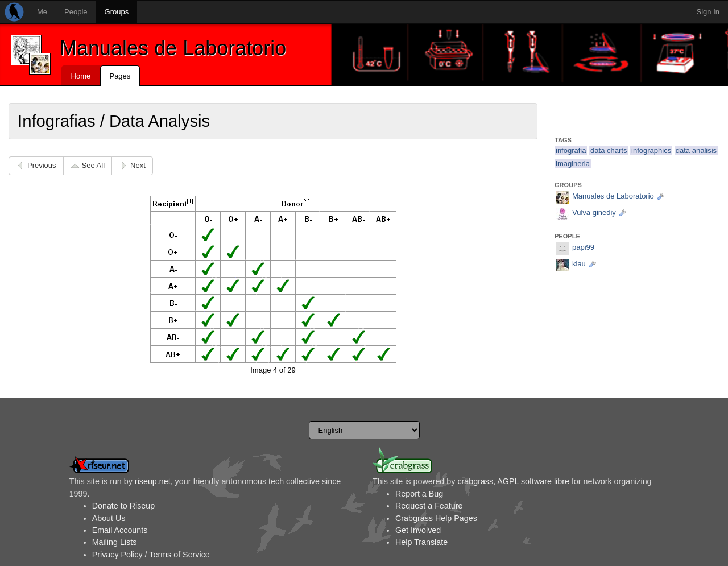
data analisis (696, 150)
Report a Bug (419, 494)
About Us (109, 518)
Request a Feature (429, 506)
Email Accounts (120, 530)
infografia (571, 150)
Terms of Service (179, 555)
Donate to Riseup (123, 506)
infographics (651, 150)
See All (93, 165)
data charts (609, 150)
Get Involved (418, 530)
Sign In (708, 12)
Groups (117, 12)
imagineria (573, 164)
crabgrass (475, 481)
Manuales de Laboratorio (173, 48)
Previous (42, 165)
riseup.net (153, 481)
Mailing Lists (115, 542)
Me (42, 12)
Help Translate (421, 542)
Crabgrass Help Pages (436, 518)
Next (138, 165)
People (76, 12)
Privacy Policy (117, 555)
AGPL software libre (533, 481)
